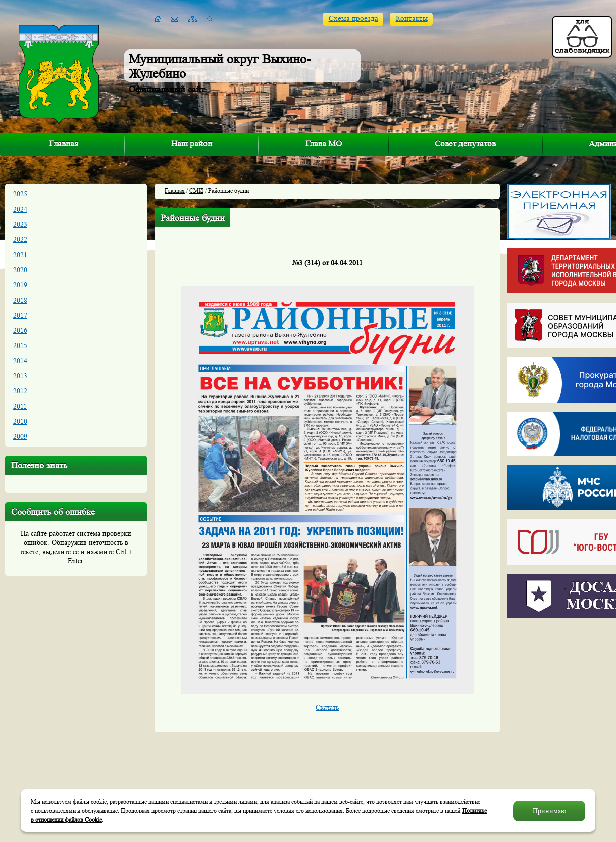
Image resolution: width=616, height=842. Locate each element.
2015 (20, 345)
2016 (20, 330)
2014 (20, 361)
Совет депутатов (465, 144)
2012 (20, 391)
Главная (64, 144)
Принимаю (549, 811)
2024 (20, 209)
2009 (20, 436)
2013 (20, 376)
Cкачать (327, 707)
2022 (20, 239)
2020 (20, 270)
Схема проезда (353, 18)
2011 (20, 406)
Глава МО (324, 144)
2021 (20, 255)
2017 (20, 315)
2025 (20, 194)
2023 (20, 224)
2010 (20, 421)
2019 (20, 285)
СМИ (196, 191)
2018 (20, 300)
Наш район (192, 144)
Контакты (412, 18)
